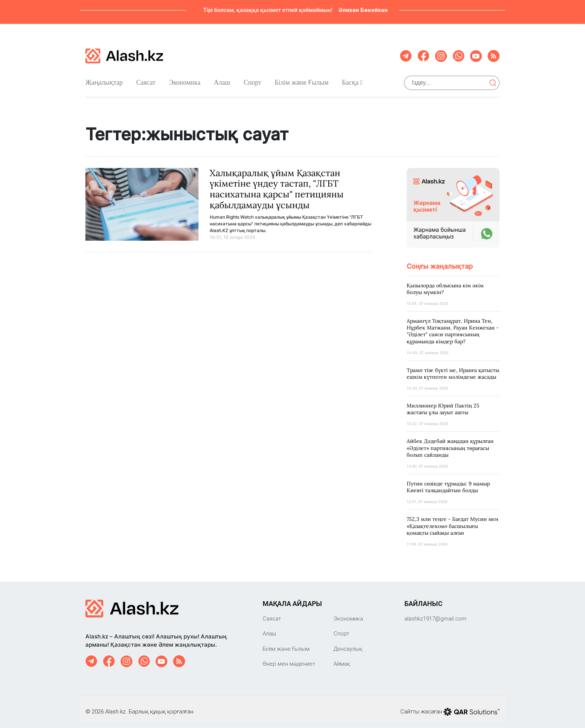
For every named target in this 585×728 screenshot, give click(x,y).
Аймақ (342, 658)
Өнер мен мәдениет (289, 658)
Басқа (352, 79)
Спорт (252, 79)
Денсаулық (348, 643)
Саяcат (146, 79)
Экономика (185, 79)
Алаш (222, 79)
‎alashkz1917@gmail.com (435, 613)
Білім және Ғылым (301, 80)
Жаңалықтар (104, 79)
